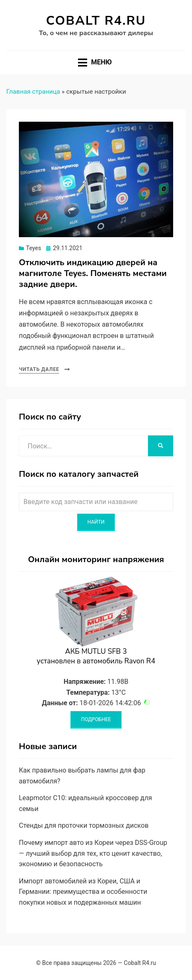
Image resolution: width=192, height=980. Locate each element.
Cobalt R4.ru (96, 21)
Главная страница (33, 92)
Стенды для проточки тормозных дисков (84, 825)
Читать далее (39, 369)
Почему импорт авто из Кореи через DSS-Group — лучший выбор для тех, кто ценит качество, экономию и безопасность (93, 853)
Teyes (34, 248)
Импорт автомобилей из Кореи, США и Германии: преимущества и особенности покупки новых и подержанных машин (83, 892)
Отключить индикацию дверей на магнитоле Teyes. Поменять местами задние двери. (93, 273)
